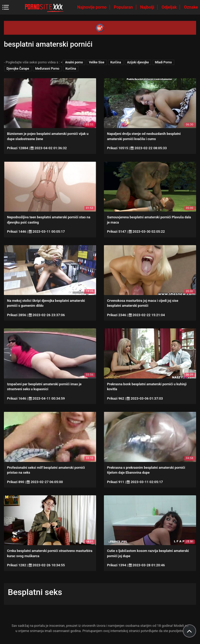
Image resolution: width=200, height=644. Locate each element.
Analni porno (74, 62)
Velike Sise (97, 62)
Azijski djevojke (138, 62)
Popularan (124, 7)
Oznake (191, 7)
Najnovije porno (93, 7)
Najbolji (148, 7)
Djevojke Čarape (18, 69)
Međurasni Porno (47, 69)
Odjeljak (170, 7)
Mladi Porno (163, 62)
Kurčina (116, 62)
